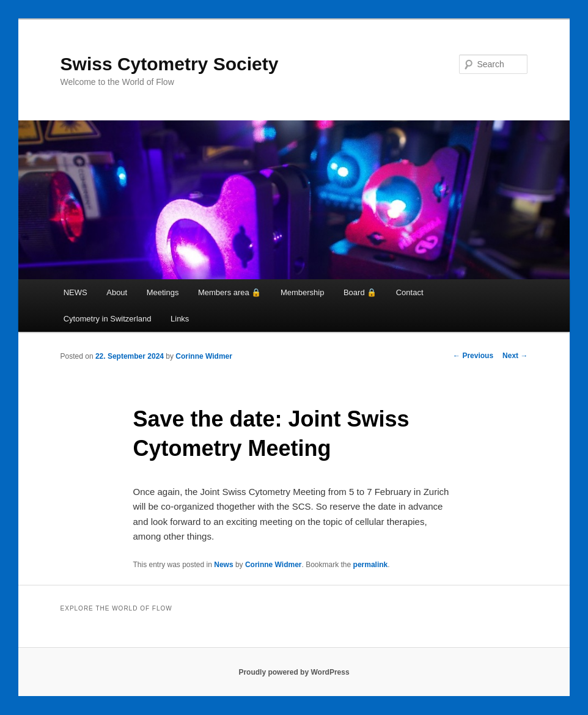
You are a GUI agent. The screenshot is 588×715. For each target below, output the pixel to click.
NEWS (75, 292)
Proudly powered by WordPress (294, 672)
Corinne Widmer (204, 356)
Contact (410, 292)
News (223, 565)
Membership (303, 292)
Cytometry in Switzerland (108, 319)
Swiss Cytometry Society (170, 64)
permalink (371, 565)
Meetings (163, 292)
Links (180, 319)
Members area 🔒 (230, 292)
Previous (473, 356)
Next (515, 356)
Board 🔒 (360, 292)
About (117, 292)
